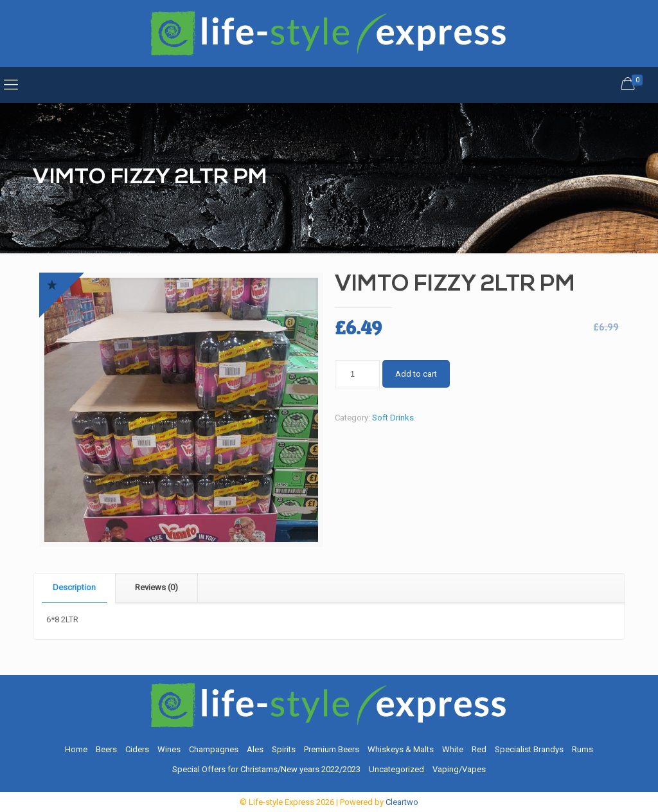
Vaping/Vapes (459, 769)
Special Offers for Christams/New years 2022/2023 (266, 769)
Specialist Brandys (529, 749)
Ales (255, 749)
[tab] (75, 588)
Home (76, 749)
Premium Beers (332, 749)
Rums (582, 749)
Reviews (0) (156, 587)
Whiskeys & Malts (401, 749)
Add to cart (416, 374)
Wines (169, 749)
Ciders (137, 749)
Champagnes (214, 749)
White (453, 749)
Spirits (284, 749)
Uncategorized (396, 769)
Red (479, 749)
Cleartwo (402, 802)
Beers (106, 749)
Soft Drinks (393, 418)
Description (74, 587)
